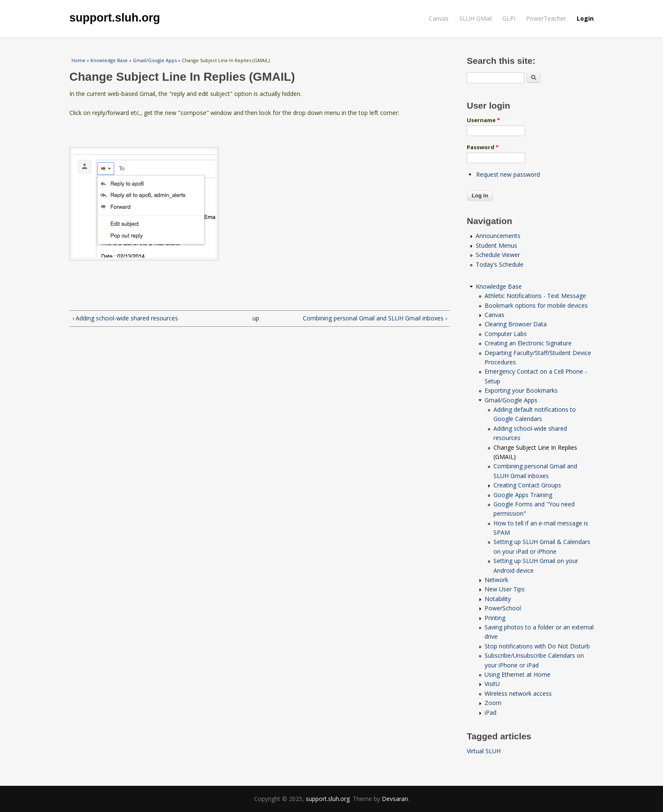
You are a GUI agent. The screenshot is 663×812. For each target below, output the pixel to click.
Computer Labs (506, 334)
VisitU (492, 684)
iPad (490, 712)
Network (496, 580)
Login (585, 18)
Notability (498, 599)
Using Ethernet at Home (518, 674)
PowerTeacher (546, 18)
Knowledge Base (109, 60)
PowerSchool (503, 608)
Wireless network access (518, 693)
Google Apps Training (523, 495)
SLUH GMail (475, 18)
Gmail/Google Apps (155, 60)
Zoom (493, 703)
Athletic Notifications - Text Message (535, 296)
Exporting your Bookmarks (521, 390)
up (256, 318)
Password (483, 147)
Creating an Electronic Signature (528, 343)
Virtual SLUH (484, 751)
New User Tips (505, 589)
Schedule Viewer (498, 255)
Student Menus (496, 245)
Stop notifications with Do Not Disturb (537, 646)
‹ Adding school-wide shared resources (125, 318)
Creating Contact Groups (527, 485)
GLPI (509, 18)
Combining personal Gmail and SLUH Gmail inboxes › (375, 318)
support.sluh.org (115, 18)
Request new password (508, 174)
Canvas (439, 18)
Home (78, 60)
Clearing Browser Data (516, 324)
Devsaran (395, 799)
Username (483, 120)
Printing (495, 618)
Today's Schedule (500, 264)
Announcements (498, 236)
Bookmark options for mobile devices (536, 305)
